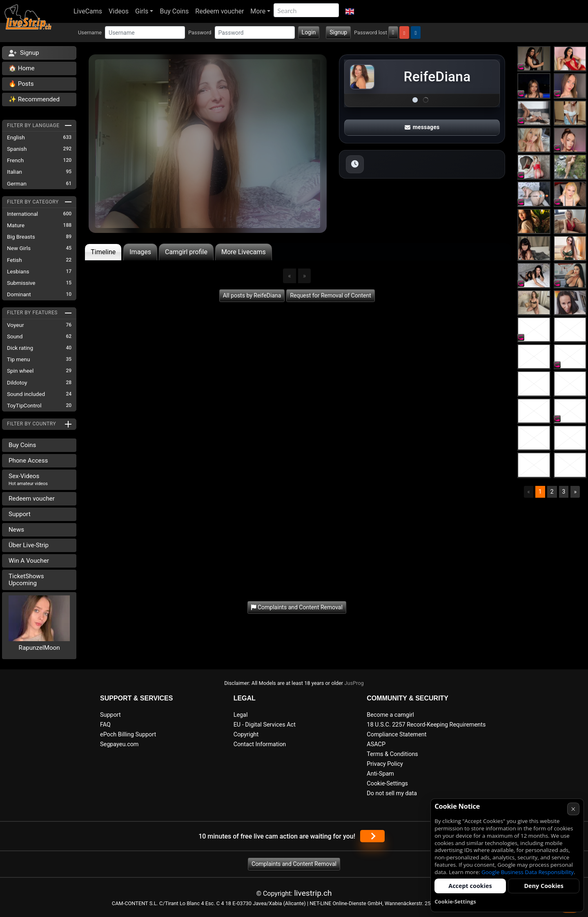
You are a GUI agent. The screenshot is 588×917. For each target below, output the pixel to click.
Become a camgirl (390, 715)
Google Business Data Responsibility (528, 872)
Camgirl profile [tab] (186, 252)
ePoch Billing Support (128, 735)
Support (20, 514)
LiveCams (88, 11)
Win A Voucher (29, 561)
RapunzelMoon (39, 648)
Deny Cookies (544, 886)
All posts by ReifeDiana (252, 295)
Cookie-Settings (387, 784)
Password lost (371, 32)
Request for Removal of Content (330, 295)
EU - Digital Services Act (265, 725)
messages (422, 127)
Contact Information (260, 744)
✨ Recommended (34, 99)
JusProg (354, 683)
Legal (241, 715)
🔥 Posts (21, 84)
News (16, 530)
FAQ (105, 725)
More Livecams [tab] (244, 252)
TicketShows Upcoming (26, 580)
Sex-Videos (28, 479)
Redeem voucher (219, 11)
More (258, 11)
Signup (338, 32)
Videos (119, 11)
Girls (142, 11)
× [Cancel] (573, 809)
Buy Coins (174, 11)
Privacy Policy (385, 764)
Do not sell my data (392, 793)
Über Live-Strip (29, 545)
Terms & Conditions (392, 754)
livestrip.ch (313, 893)
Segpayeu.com (119, 744)
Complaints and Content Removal (294, 864)
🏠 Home (22, 68)
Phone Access (28, 461)
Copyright (246, 735)
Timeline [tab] (103, 252)
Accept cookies (470, 886)
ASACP (376, 744)
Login (309, 32)
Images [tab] (140, 252)
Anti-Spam (380, 774)
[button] (350, 11)
